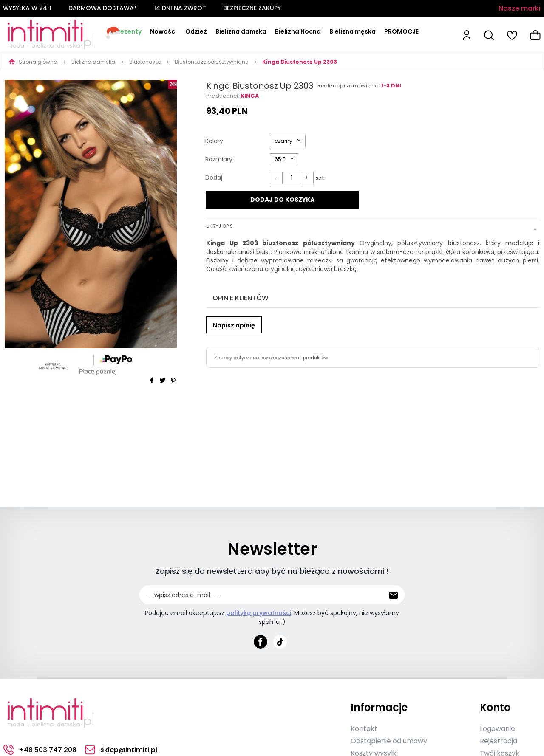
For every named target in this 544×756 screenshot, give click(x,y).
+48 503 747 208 (40, 750)
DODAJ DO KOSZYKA (282, 200)
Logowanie (497, 729)
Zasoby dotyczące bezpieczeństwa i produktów (271, 358)
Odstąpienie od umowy (389, 741)
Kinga (250, 96)
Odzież (196, 31)
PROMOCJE (401, 31)
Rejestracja (499, 741)
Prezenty (128, 31)
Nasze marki (520, 8)
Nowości (163, 31)
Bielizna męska (353, 31)
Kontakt (364, 729)
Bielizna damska (241, 31)
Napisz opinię (234, 325)
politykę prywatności (259, 613)
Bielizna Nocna (298, 31)
